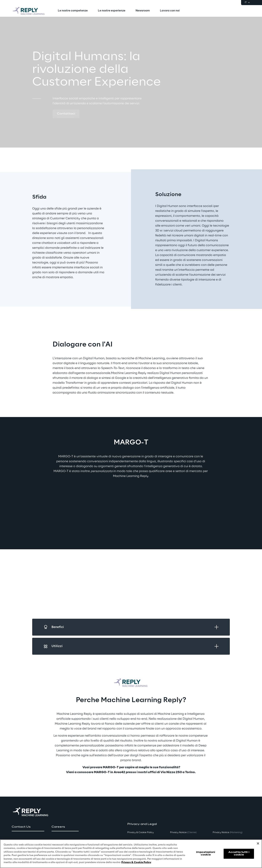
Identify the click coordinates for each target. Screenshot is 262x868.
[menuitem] (73, 11)
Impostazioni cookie (206, 854)
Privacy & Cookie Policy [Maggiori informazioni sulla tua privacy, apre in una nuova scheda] (136, 862)
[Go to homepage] (29, 11)
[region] (131, 854)
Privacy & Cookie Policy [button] (141, 832)
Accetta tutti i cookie (239, 854)
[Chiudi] (258, 843)
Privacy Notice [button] (183, 832)
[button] (66, 114)
